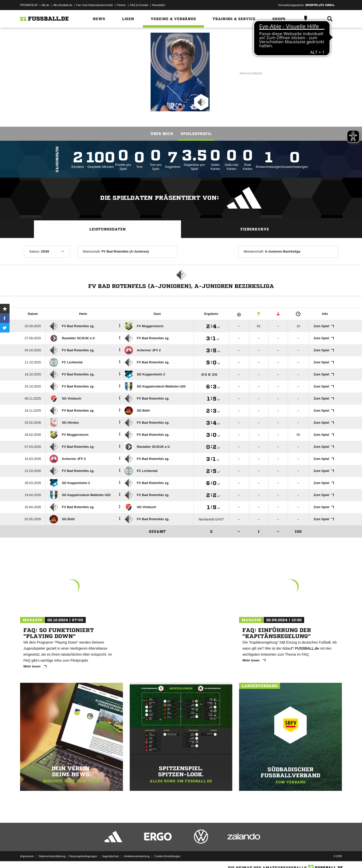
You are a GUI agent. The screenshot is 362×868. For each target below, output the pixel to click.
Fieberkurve (255, 229)
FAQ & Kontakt (139, 5)
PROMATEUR (29, 5)
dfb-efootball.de (63, 5)
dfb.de (45, 5)
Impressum (27, 856)
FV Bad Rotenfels (103, 72)
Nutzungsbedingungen (83, 856)
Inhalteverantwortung (137, 856)
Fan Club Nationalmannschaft (95, 5)
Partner (121, 5)
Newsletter (159, 5)
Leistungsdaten (107, 229)
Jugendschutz (110, 856)
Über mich (162, 134)
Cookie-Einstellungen (167, 856)
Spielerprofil (196, 134)
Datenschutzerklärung (52, 856)
